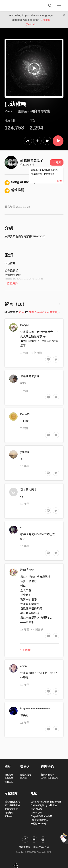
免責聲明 (9, 813)
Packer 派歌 (37, 813)
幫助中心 (9, 816)
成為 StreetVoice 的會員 (43, 312)
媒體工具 (9, 782)
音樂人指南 (26, 775)
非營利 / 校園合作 (50, 778)
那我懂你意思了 (32, 160)
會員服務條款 (11, 809)
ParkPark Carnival (39, 820)
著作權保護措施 (12, 805)
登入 (22, 312)
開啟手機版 (24, 847)
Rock (9, 111)
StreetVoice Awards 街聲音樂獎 (46, 802)
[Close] (64, 15)
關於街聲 (9, 775)
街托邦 (23, 778)
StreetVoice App (41, 847)
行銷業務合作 (48, 775)
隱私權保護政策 (12, 802)
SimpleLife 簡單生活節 (41, 816)
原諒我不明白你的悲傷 (34, 111)
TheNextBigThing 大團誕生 (44, 805)
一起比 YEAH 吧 (39, 824)
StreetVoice (19, 6)
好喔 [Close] (59, 181)
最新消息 (9, 778)
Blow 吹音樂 (37, 809)
